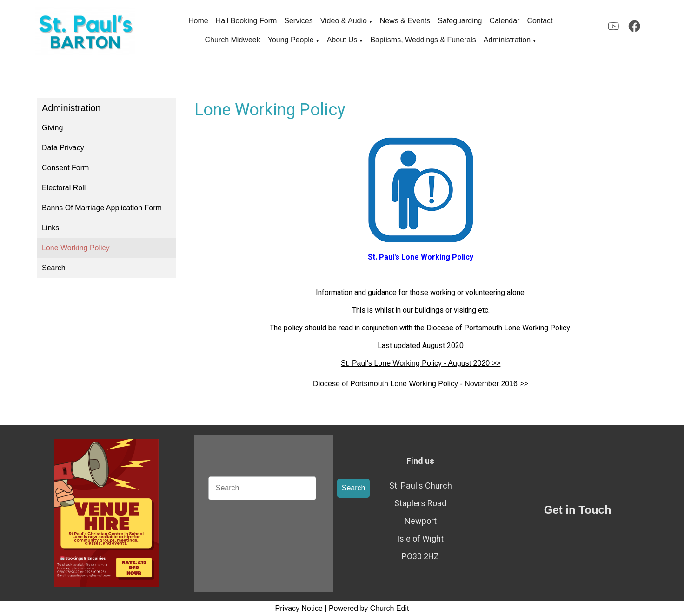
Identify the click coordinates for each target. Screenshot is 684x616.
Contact (540, 21)
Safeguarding (460, 21)
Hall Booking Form (246, 21)
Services (298, 21)
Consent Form (65, 168)
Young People (291, 40)
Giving (52, 128)
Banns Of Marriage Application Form (102, 208)
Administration (507, 40)
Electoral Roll (64, 188)
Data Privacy (63, 148)
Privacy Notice (299, 608)
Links (50, 228)
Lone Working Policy (76, 248)
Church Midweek (233, 40)
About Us (342, 40)
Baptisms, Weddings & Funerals (423, 40)
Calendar (504, 21)
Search (54, 268)
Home (198, 21)
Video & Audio (344, 21)
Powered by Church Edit (369, 608)
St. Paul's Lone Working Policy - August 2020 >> (421, 363)
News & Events (405, 21)
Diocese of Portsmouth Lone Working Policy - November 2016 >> (421, 384)
